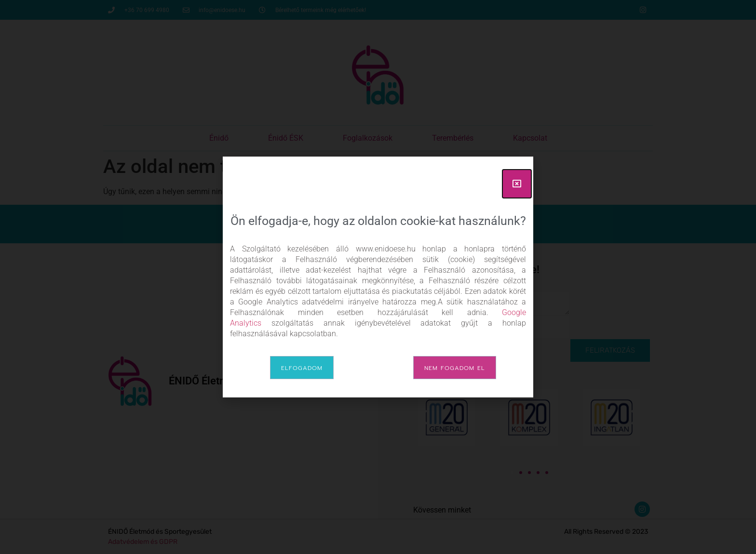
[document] (378, 277)
